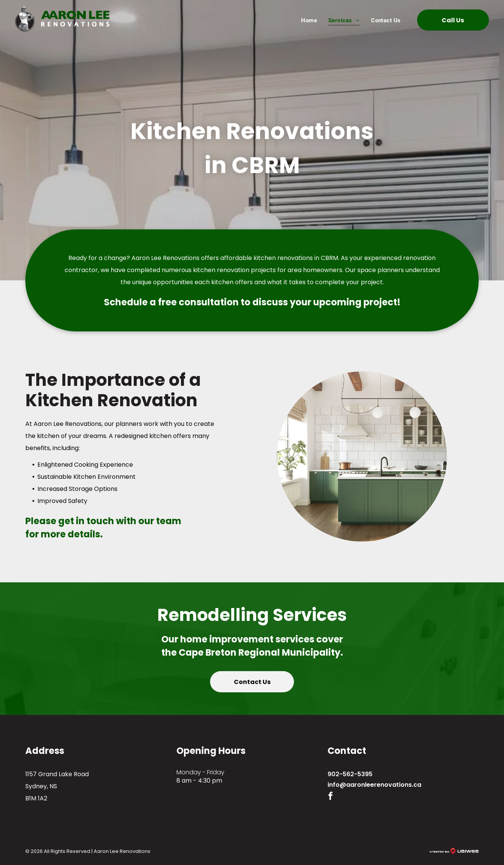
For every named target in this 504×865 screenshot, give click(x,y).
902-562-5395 (350, 774)
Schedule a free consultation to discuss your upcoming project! (252, 302)
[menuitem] (309, 20)
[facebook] (331, 797)
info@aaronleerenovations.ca (374, 785)
